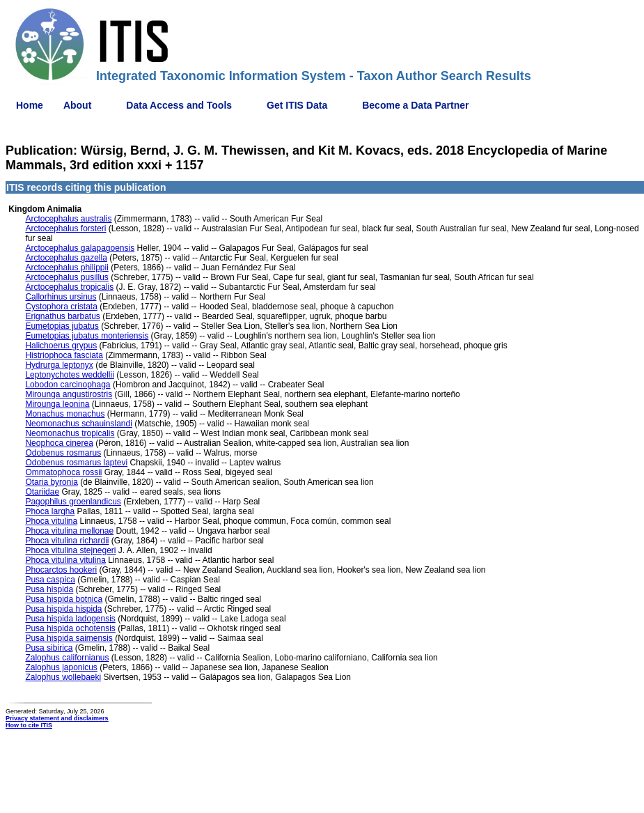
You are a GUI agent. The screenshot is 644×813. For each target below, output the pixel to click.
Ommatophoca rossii (63, 472)
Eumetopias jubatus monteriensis (87, 336)
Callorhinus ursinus (61, 297)
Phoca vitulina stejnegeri (70, 550)
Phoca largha (50, 511)
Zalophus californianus (67, 658)
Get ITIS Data (297, 105)
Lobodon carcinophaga (68, 385)
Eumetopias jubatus (62, 326)
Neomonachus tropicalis (70, 433)
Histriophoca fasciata (64, 355)
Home (30, 105)
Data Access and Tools (179, 105)
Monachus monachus (65, 414)
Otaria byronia (51, 482)
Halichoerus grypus (61, 346)
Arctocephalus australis (68, 219)
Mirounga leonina (57, 404)
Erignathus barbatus (62, 316)
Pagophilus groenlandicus (73, 502)
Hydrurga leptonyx (59, 365)
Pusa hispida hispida (63, 609)
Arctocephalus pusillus (66, 277)
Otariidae (42, 492)
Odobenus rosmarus (63, 453)
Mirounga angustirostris (69, 394)
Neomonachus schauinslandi (78, 424)
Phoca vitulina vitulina (65, 560)
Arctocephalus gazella (66, 258)
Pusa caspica (50, 580)
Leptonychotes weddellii (69, 375)
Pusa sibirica (49, 648)
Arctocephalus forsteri (65, 229)
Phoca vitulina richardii (67, 541)
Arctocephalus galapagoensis (80, 248)
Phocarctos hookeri (61, 570)
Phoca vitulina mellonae (69, 531)
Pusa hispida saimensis (69, 638)
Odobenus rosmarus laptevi (76, 463)
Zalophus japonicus (61, 667)
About (77, 105)
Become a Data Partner (415, 105)
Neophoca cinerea (59, 443)
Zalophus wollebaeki (63, 677)
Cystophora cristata (61, 307)
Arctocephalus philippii (66, 268)
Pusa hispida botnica (64, 599)
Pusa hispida (49, 589)
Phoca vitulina (51, 521)
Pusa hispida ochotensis (70, 628)
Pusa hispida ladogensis (70, 619)
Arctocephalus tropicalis (69, 287)
